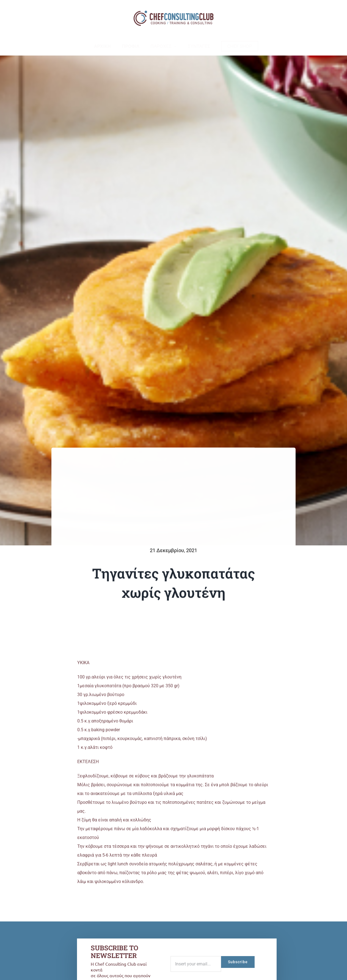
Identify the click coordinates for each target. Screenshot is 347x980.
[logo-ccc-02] (173, 10)
